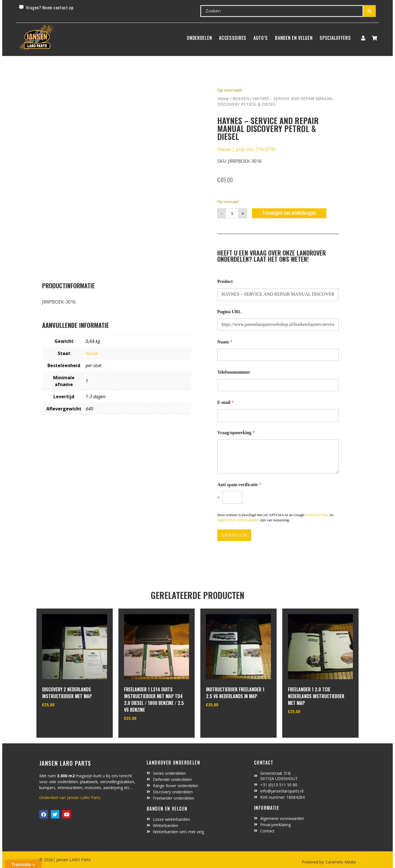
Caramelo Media (340, 862)
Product (225, 281)
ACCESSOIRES (233, 38)
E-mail (225, 402)
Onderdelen (199, 38)
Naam (225, 342)
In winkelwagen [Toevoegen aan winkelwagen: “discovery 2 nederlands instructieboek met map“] (63, 719)
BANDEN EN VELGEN (294, 38)
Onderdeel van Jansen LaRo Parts (70, 797)
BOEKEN (241, 98)
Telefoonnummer (234, 372)
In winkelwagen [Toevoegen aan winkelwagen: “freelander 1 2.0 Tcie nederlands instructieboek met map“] (309, 726)
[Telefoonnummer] (278, 385)
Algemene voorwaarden (238, 520)
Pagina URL (229, 312)
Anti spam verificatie (239, 485)
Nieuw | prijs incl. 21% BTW (246, 149)
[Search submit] (370, 11)
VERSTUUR (234, 535)
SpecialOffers (335, 38)
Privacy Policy (317, 515)
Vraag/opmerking (236, 433)
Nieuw (92, 353)
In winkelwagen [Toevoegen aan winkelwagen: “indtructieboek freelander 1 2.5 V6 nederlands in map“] (227, 719)
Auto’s (261, 38)
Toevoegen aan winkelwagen (289, 213)
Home (223, 98)
